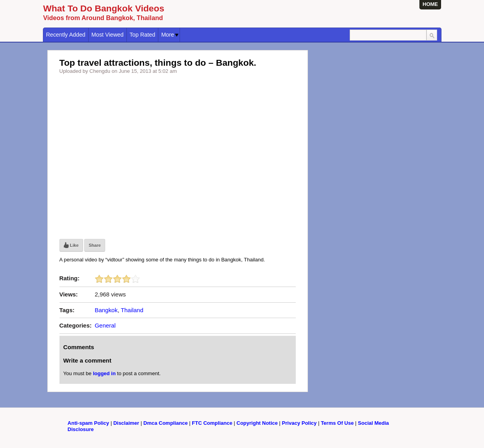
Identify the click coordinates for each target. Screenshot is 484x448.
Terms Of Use (338, 423)
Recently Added (66, 35)
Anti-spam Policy (88, 423)
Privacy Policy (299, 423)
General (105, 325)
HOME (430, 4)
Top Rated (142, 35)
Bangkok (106, 310)
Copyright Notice (257, 423)
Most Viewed (108, 35)
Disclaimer (126, 423)
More (170, 35)
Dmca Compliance (166, 423)
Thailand (132, 310)
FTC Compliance (212, 423)
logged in (104, 373)
